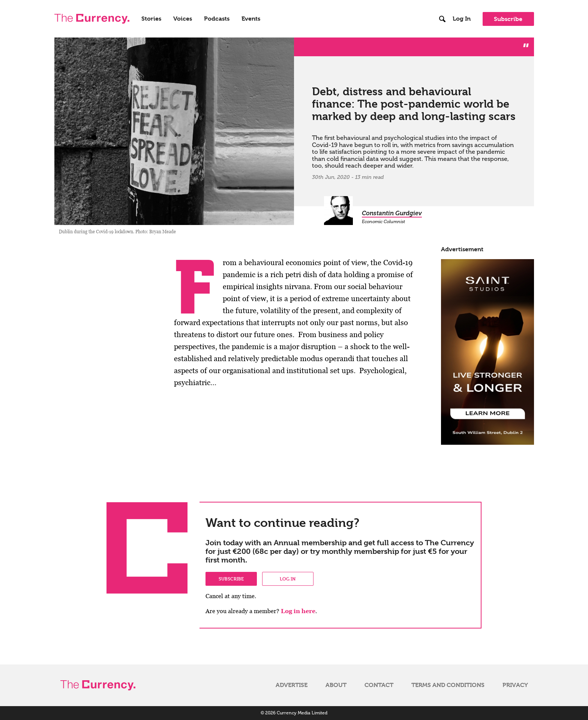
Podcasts (217, 19)
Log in (288, 579)
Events (251, 19)
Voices (183, 19)
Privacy (515, 685)
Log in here (298, 611)
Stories (151, 19)
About (336, 685)
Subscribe (508, 19)
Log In (462, 19)
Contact (379, 685)
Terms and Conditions (448, 685)
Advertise (292, 685)
